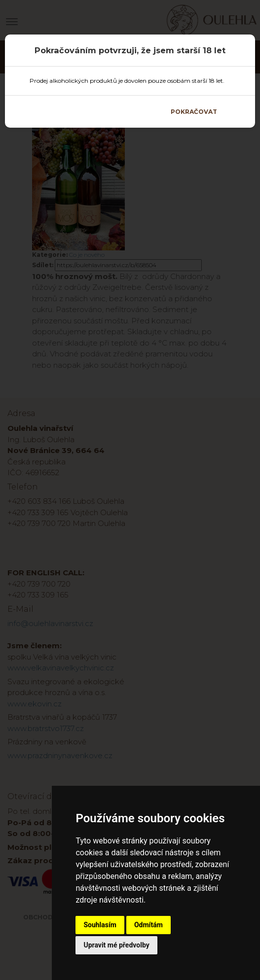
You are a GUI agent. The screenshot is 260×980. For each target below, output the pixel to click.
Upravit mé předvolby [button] (116, 945)
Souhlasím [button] (100, 925)
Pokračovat (194, 112)
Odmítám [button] (149, 925)
